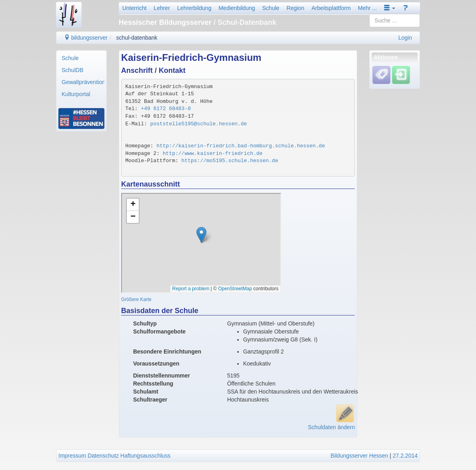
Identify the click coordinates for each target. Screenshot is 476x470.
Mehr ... (367, 8)
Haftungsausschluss (145, 456)
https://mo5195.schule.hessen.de (230, 161)
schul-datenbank (137, 38)
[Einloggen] (401, 75)
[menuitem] (81, 58)
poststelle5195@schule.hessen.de (199, 124)
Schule (271, 8)
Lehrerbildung (194, 8)
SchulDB (72, 70)
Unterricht (135, 8)
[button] (390, 8)
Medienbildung (237, 8)
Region (295, 8)
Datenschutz (103, 456)
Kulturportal (76, 94)
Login (405, 38)
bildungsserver (86, 38)
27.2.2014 (405, 456)
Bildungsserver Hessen (359, 456)
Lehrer (162, 8)
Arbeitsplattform (331, 8)
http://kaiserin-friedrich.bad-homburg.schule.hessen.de (241, 146)
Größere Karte (136, 299)
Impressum (72, 456)
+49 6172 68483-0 (166, 109)
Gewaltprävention (83, 82)
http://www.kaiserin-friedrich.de (213, 154)
